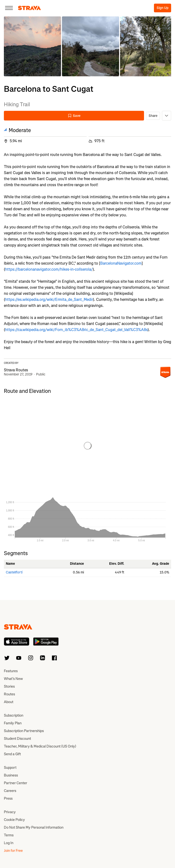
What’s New (13, 679)
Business (11, 775)
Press (8, 798)
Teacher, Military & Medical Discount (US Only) (40, 746)
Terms (9, 835)
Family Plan (13, 723)
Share (153, 116)
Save (74, 116)
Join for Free (13, 851)
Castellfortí (14, 572)
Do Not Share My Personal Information (34, 827)
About (9, 702)
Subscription (14, 715)
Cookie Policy (14, 820)
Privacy (10, 812)
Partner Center (15, 783)
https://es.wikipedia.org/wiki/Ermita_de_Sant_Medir (49, 300)
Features (11, 671)
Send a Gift (12, 754)
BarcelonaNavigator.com (121, 263)
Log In (9, 843)
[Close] (9, 8)
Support (10, 768)
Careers (10, 791)
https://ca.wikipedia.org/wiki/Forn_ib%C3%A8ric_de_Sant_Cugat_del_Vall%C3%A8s (76, 330)
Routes (9, 694)
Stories (9, 686)
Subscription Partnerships (24, 731)
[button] (32, 46)
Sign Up (163, 8)
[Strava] (29, 8)
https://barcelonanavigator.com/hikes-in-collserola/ (49, 269)
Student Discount (17, 739)
